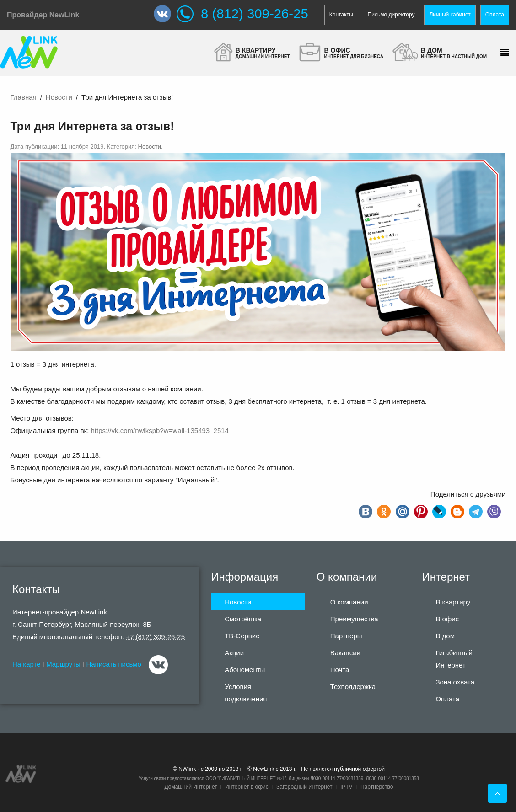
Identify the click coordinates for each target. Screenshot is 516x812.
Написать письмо (114, 664)
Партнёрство (377, 787)
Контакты (341, 15)
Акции (234, 653)
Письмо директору (391, 15)
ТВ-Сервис (242, 636)
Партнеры (346, 636)
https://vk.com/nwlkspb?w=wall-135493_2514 (160, 430)
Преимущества (354, 619)
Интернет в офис (247, 787)
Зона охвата (455, 682)
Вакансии (345, 653)
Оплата (495, 15)
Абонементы (245, 670)
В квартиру (453, 602)
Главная (24, 97)
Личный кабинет (450, 15)
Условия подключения (246, 693)
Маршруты (63, 664)
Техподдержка (353, 686)
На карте (27, 664)
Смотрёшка (243, 619)
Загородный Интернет (304, 787)
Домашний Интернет (191, 787)
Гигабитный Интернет (454, 659)
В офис (447, 619)
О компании (349, 602)
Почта (340, 670)
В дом (445, 636)
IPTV (347, 787)
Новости (59, 97)
